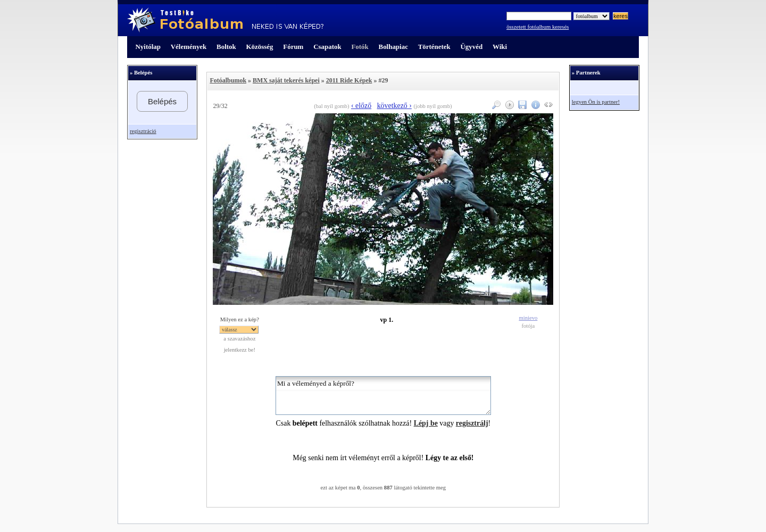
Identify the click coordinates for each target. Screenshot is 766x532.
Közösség (260, 47)
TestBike (225, 20)
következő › (394, 106)
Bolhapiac (393, 47)
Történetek (434, 47)
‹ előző (361, 106)
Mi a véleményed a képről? (383, 396)
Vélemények (189, 47)
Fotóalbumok (228, 80)
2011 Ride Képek (349, 80)
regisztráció (143, 131)
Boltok (226, 47)
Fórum (293, 47)
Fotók (360, 47)
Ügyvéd (471, 47)
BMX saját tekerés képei (286, 80)
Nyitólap (148, 47)
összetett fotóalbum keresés (538, 27)
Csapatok (327, 47)
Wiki (500, 47)
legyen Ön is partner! (596, 102)
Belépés (162, 101)
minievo (528, 318)
